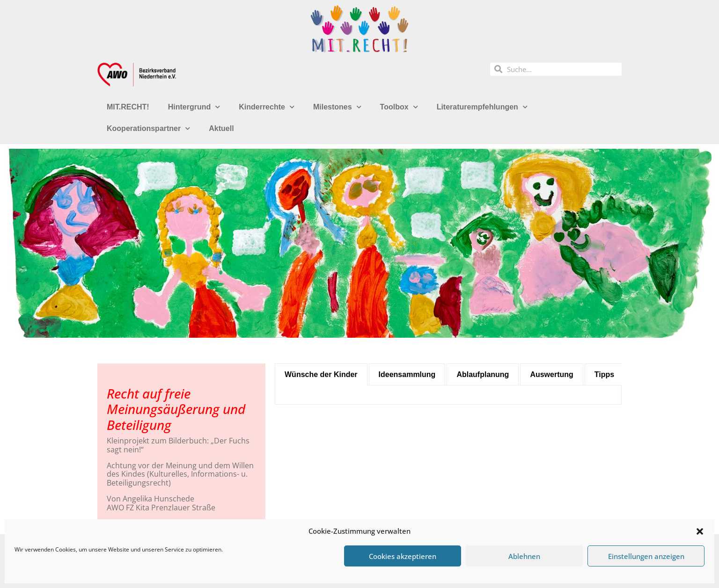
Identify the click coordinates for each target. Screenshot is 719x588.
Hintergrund (194, 107)
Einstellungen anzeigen (646, 556)
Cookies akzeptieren (403, 556)
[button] (700, 531)
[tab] (321, 374)
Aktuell (221, 128)
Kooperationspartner (148, 128)
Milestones (337, 107)
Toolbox (399, 107)
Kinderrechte (267, 107)
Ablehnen (524, 556)
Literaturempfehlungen (482, 107)
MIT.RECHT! (128, 107)
